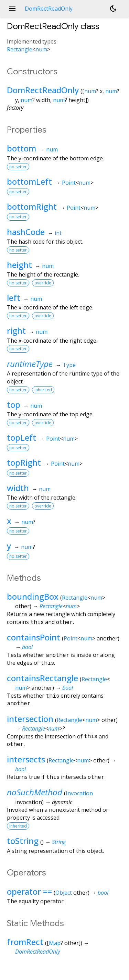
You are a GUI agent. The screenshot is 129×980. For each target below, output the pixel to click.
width (18, 488)
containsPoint (34, 637)
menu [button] (12, 9)
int (58, 233)
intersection (30, 719)
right (16, 330)
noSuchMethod (35, 792)
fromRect (25, 942)
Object (64, 893)
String (59, 842)
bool (27, 647)
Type (69, 365)
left (14, 298)
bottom (21, 148)
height (19, 265)
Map (55, 943)
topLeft (21, 437)
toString (23, 841)
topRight (24, 462)
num (41, 49)
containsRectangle (42, 678)
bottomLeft (29, 181)
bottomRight (32, 206)
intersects (26, 759)
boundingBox (33, 596)
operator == (29, 891)
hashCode (26, 232)
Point (69, 183)
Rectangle (20, 49)
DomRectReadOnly (43, 90)
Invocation (79, 793)
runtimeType (30, 364)
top (14, 405)
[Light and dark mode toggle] (113, 9)
